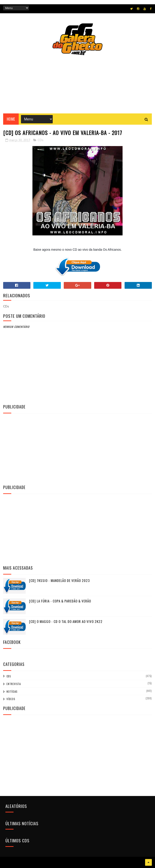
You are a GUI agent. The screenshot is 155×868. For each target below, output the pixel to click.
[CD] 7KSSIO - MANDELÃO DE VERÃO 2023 (59, 580)
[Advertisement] (77, 448)
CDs (41, 140)
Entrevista (14, 684)
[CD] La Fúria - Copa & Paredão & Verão (60, 601)
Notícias (12, 692)
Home (11, 119)
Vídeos (11, 699)
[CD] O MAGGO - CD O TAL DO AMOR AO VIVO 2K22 (66, 621)
